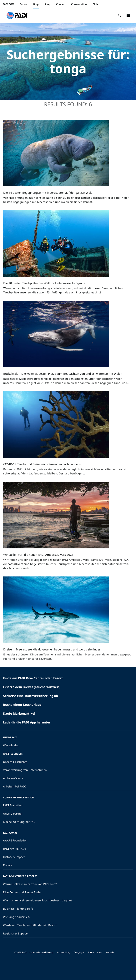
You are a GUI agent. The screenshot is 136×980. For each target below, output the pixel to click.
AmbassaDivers (13, 778)
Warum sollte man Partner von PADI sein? (30, 884)
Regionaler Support (16, 933)
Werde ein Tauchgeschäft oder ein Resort (30, 925)
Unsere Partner (13, 813)
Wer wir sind (11, 745)
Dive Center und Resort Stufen (23, 892)
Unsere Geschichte (15, 762)
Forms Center (95, 952)
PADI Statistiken (13, 805)
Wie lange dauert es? (17, 917)
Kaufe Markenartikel (19, 713)
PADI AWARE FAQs (15, 849)
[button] (17, 16)
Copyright (79, 952)
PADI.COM (8, 4)
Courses (61, 4)
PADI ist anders (13, 754)
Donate (8, 865)
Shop (47, 4)
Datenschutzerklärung (41, 952)
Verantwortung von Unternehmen (25, 770)
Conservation (79, 4)
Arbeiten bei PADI (14, 786)
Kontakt (110, 952)
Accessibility (63, 952)
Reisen (24, 4)
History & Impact (14, 857)
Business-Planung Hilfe (18, 909)
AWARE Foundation (15, 840)
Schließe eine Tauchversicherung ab (30, 696)
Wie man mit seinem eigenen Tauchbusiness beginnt (38, 900)
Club (95, 4)
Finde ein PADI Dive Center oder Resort (33, 678)
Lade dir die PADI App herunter (27, 722)
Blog (36, 4)
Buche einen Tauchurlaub (22, 705)
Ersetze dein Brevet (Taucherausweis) (32, 687)
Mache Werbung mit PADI (20, 822)
